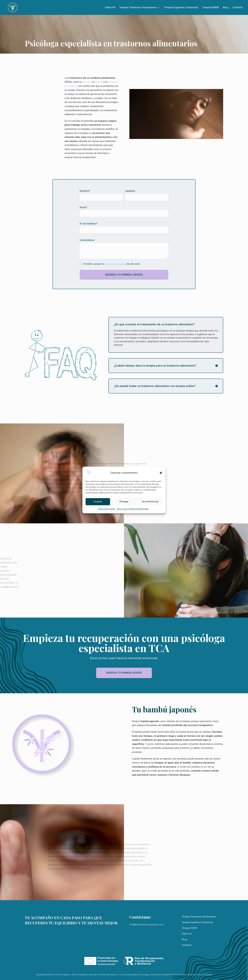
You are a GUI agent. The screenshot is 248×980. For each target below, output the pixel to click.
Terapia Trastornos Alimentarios (138, 8)
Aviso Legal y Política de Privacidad (133, 509)
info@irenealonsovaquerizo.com (146, 925)
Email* (84, 207)
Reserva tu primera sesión (124, 673)
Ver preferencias (150, 502)
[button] (161, 473)
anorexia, (82, 82)
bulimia (93, 82)
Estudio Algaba (131, 975)
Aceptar (98, 502)
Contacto (238, 8)
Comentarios (87, 240)
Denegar (124, 502)
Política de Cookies (107, 509)
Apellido (130, 191)
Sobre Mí (110, 8)
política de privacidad (115, 264)
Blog (226, 8)
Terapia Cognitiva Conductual (181, 8)
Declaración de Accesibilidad (200, 975)
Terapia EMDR (211, 8)
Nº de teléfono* (89, 224)
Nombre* (85, 191)
